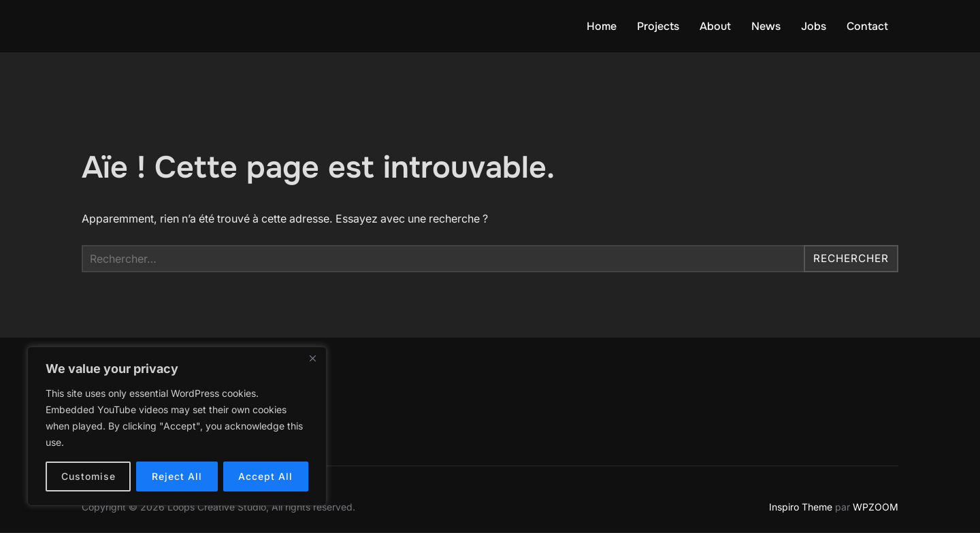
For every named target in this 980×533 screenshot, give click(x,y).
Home (602, 26)
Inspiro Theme (801, 507)
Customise (88, 476)
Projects (658, 26)
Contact (867, 26)
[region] (177, 426)
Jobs (814, 26)
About (715, 26)
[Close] (312, 358)
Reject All (177, 476)
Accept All (265, 476)
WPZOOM (876, 507)
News (766, 26)
